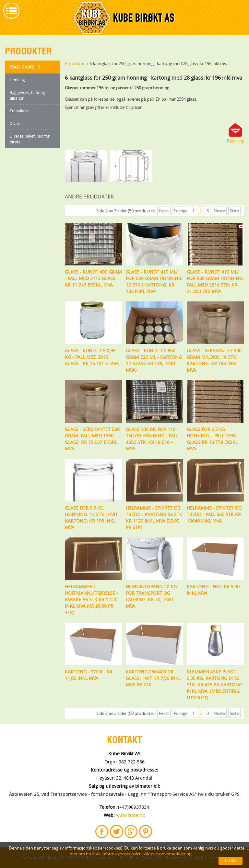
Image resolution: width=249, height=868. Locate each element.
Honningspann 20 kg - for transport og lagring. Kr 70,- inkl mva (153, 596)
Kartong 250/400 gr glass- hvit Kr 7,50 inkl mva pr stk (153, 678)
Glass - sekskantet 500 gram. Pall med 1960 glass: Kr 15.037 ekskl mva (92, 439)
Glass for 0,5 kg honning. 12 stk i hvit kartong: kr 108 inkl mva (91, 518)
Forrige (181, 211)
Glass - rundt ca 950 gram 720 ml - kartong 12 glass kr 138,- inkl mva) (154, 360)
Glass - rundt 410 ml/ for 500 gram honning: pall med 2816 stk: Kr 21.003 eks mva (215, 282)
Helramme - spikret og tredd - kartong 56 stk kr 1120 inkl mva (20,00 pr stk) (154, 518)
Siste (234, 211)
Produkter (75, 63)
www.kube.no (131, 815)
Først (164, 211)
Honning (17, 80)
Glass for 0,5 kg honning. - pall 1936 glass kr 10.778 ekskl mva (212, 439)
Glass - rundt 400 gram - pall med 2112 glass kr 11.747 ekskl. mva (93, 278)
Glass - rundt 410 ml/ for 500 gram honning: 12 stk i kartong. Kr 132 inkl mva (154, 282)
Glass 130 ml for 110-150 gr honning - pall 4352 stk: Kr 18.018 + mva (152, 439)
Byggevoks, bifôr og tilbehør (27, 95)
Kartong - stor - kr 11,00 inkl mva (89, 675)
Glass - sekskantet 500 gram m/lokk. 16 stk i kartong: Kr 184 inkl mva (214, 360)
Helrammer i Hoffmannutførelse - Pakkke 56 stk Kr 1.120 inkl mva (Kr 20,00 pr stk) (91, 599)
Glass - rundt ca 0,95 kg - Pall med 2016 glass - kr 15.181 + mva (92, 357)
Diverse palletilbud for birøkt (30, 139)
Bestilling (236, 141)
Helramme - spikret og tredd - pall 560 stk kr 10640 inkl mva (214, 514)
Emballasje (20, 111)
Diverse (17, 123)
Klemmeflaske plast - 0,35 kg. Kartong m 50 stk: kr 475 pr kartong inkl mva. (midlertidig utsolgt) (214, 685)
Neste (219, 211)
